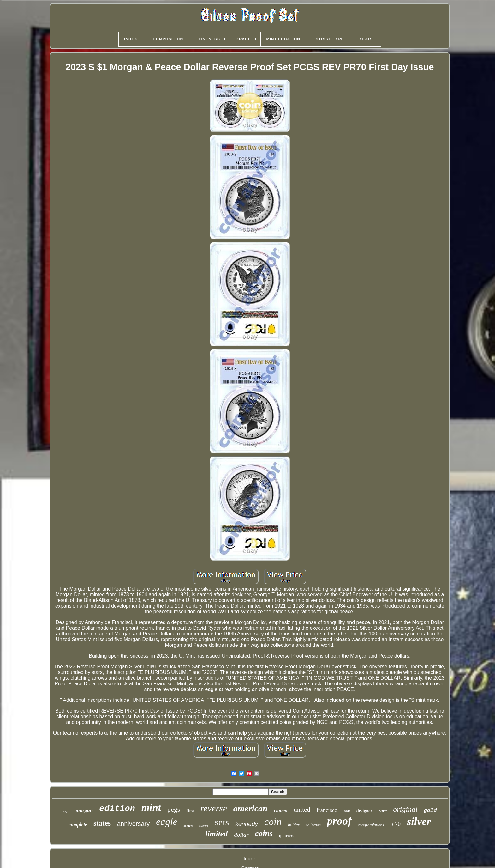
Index (250, 859)
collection (313, 825)
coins (264, 833)
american (250, 808)
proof (339, 821)
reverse (213, 808)
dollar (241, 835)
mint (151, 808)
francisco (327, 810)
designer (364, 811)
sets (222, 822)
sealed (188, 826)
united (302, 810)
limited (216, 834)
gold (430, 811)
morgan (84, 810)
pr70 (66, 812)
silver (419, 821)
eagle (167, 822)
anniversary (133, 824)
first (190, 811)
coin (273, 822)
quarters (287, 836)
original (405, 809)
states (102, 823)
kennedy (247, 824)
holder (294, 825)
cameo (281, 811)
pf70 (395, 824)
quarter (204, 826)
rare (383, 811)
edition (117, 809)
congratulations (371, 825)
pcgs (174, 809)
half (347, 811)
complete (78, 825)
